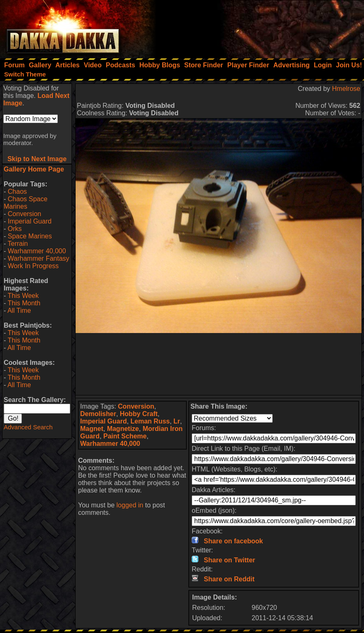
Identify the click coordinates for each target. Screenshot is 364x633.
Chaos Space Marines (26, 203)
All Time (19, 311)
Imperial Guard (30, 221)
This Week (23, 296)
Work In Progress (33, 266)
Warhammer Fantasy (39, 258)
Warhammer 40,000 (37, 251)
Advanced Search (28, 427)
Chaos (17, 192)
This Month (24, 303)
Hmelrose (346, 89)
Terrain (18, 244)
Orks (15, 229)
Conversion (25, 214)
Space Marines (30, 236)
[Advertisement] (253, 27)
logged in (130, 505)
